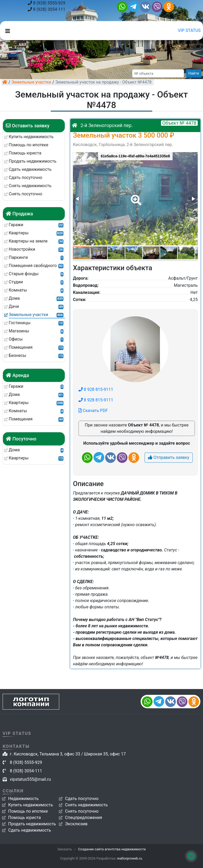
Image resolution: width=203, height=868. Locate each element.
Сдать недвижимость (30, 830)
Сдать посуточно (82, 799)
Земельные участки (31, 82)
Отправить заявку (169, 457)
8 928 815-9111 (96, 389)
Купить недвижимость (31, 805)
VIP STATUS (189, 30)
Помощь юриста (24, 818)
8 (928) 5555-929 (47, 3)
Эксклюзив (76, 824)
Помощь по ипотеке (28, 811)
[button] (135, 196)
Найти (194, 73)
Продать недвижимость (32, 824)
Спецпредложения (84, 818)
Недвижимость (23, 799)
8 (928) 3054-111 (47, 9)
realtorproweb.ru (129, 858)
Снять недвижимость (86, 805)
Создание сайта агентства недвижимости (112, 849)
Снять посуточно (82, 811)
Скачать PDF (93, 411)
